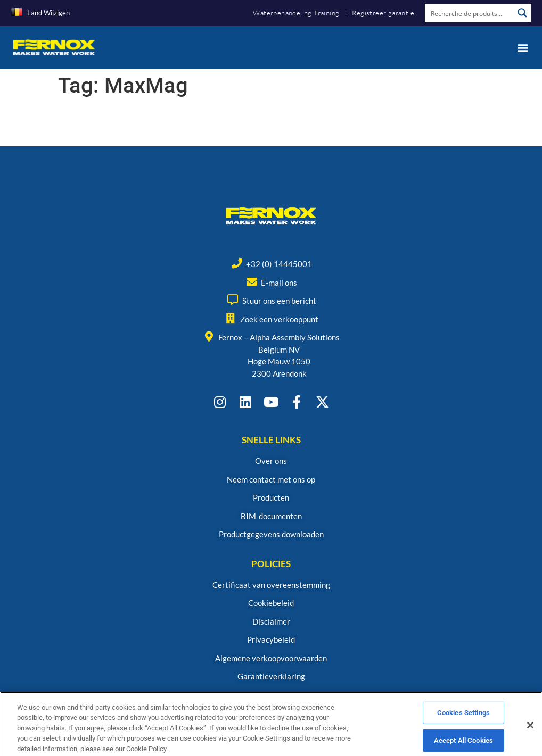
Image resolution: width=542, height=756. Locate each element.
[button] (523, 47)
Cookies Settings (463, 721)
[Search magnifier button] (522, 13)
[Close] (530, 733)
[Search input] (470, 13)
